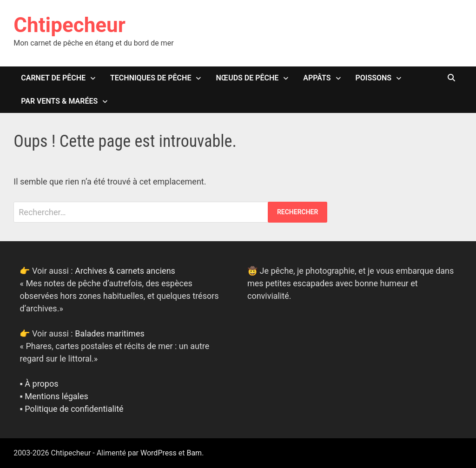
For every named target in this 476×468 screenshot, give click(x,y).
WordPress (159, 453)
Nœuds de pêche (247, 78)
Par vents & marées (59, 101)
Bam (194, 453)
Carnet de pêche (53, 78)
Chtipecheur (69, 25)
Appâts (317, 78)
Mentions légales (56, 396)
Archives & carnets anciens (125, 271)
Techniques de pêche (151, 78)
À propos (41, 384)
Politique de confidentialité (74, 409)
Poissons (374, 78)
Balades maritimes (110, 333)
